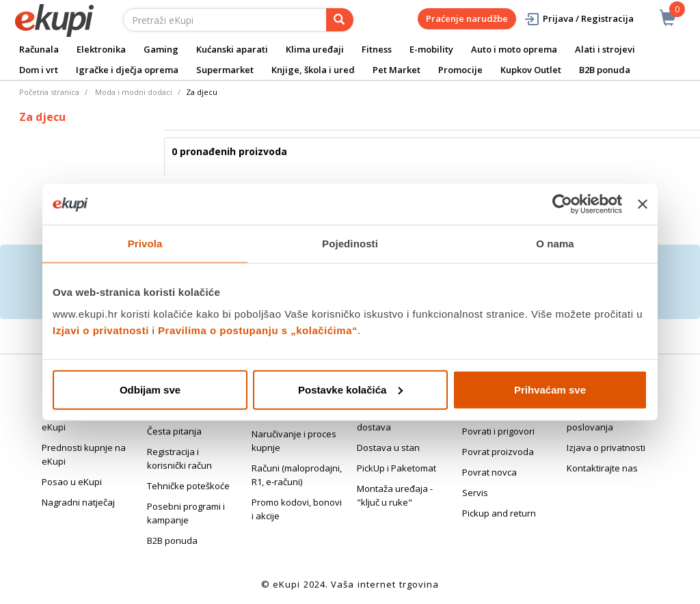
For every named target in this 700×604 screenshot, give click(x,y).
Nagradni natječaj (78, 502)
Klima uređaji (315, 49)
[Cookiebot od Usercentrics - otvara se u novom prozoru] (562, 204)
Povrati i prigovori (498, 431)
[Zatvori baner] (643, 204)
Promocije (460, 70)
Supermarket (225, 70)
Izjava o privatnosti (606, 448)
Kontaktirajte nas (602, 468)
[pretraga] (340, 20)
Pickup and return (499, 513)
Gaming (161, 49)
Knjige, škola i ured (313, 70)
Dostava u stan (388, 448)
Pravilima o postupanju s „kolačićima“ (258, 330)
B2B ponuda (605, 70)
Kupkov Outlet (531, 70)
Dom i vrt (39, 70)
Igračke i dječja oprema (127, 70)
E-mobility (431, 49)
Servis (475, 493)
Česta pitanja (174, 431)
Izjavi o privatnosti (101, 330)
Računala (39, 49)
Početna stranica (49, 92)
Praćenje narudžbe (467, 18)
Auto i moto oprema (514, 49)
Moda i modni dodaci (134, 92)
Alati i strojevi (605, 49)
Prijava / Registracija (579, 19)
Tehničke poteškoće (188, 486)
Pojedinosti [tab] (350, 244)
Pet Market (396, 70)
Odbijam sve (150, 389)
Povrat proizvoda (498, 452)
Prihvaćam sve (550, 389)
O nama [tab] (555, 244)
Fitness (377, 49)
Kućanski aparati (232, 49)
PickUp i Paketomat (396, 468)
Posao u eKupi (72, 482)
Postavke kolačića (350, 389)
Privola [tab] (145, 244)
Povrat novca (489, 472)
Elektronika (101, 49)
